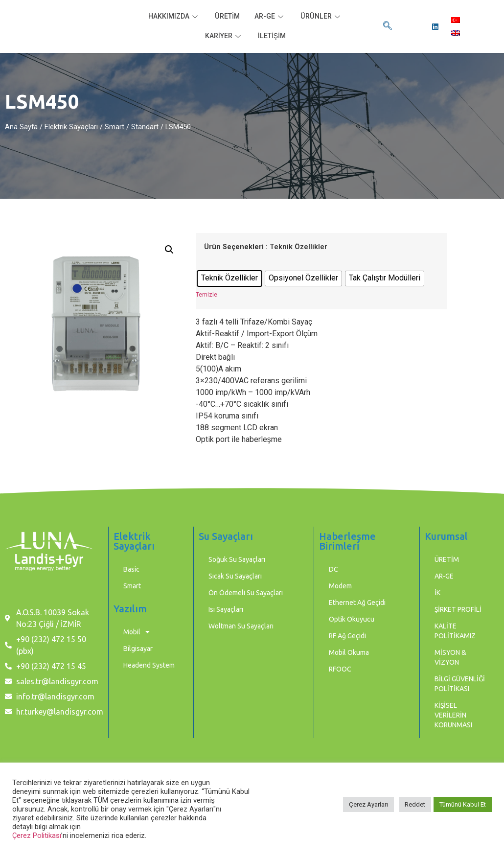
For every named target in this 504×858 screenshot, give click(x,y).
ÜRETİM (227, 17)
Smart (115, 127)
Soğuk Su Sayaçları (237, 559)
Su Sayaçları (226, 536)
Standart (145, 127)
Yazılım (130, 609)
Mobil (137, 632)
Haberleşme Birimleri (347, 541)
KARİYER (223, 36)
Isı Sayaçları (226, 609)
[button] (169, 250)
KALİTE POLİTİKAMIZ (455, 631)
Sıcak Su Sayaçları (235, 576)
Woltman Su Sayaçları (241, 626)
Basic (131, 569)
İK (437, 593)
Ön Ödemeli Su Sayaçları (246, 593)
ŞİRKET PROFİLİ (458, 609)
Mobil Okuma (349, 652)
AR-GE (272, 17)
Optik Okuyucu (352, 619)
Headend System (149, 665)
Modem (340, 586)
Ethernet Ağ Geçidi (357, 603)
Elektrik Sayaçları (71, 127)
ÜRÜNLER (325, 17)
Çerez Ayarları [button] (368, 804)
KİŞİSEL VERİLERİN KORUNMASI (453, 715)
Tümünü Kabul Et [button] (463, 804)
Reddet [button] (415, 804)
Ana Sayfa (21, 127)
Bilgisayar (138, 649)
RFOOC (340, 669)
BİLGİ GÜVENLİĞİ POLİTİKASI (460, 684)
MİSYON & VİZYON (450, 657)
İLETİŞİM (273, 36)
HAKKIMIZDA (172, 17)
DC (333, 569)
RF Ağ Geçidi (347, 636)
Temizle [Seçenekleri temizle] (206, 295)
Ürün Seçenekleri (234, 247)
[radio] (229, 278)
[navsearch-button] (388, 26)
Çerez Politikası (37, 835)
